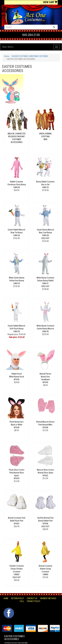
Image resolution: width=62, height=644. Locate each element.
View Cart (50, 2)
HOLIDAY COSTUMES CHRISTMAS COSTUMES (30, 56)
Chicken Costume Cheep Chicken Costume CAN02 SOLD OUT (17, 572)
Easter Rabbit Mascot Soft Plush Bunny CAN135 (17, 329)
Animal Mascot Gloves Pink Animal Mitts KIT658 (45, 425)
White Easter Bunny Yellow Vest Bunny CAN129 (17, 281)
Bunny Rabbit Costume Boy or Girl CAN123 (45, 185)
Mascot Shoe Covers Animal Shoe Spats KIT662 (45, 473)
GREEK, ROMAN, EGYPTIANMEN (45, 136)
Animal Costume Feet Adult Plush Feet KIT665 (17, 521)
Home (7, 56)
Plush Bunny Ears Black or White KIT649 (17, 425)
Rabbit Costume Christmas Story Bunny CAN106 (17, 185)
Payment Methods (48, 598)
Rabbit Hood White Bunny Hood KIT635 (17, 377)
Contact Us (32, 598)
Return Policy (18, 598)
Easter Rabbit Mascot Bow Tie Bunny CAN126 (17, 233)
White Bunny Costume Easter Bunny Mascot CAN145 (45, 329)
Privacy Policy (34, 601)
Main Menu (8, 47)
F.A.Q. (22, 601)
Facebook (9, 609)
